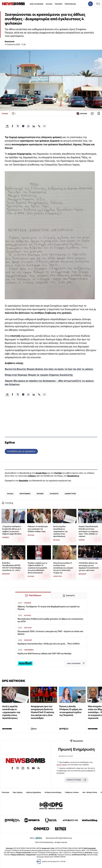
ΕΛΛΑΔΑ (49, 4)
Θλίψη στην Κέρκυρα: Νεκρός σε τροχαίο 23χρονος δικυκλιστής (39, 375)
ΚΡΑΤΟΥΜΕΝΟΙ (25, 494)
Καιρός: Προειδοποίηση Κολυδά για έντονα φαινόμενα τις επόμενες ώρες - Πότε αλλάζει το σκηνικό (88, 531)
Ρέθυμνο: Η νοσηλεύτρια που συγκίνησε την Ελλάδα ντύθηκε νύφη (38, 529)
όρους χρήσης (62, 765)
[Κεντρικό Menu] (98, 4)
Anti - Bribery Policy (90, 792)
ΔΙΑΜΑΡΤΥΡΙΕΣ (70, 494)
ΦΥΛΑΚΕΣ (40, 494)
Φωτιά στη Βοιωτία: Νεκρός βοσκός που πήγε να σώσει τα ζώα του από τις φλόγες (49, 369)
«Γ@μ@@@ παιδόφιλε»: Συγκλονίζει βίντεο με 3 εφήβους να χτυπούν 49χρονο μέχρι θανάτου (12, 530)
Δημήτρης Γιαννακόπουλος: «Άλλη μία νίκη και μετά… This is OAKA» (49, 644)
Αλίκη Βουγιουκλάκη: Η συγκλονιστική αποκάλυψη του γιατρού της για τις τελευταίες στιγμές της (63, 568)
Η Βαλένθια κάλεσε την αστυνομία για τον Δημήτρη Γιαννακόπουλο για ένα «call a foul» (89, 567)
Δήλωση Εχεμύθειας (34, 792)
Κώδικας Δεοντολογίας (53, 792)
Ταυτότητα (5, 792)
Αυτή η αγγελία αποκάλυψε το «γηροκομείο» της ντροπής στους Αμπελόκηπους (60, 531)
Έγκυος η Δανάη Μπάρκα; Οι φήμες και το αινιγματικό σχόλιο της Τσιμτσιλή (71, 711)
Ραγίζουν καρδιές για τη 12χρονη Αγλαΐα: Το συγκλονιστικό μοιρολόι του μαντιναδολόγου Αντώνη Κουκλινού (37, 568)
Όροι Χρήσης (18, 792)
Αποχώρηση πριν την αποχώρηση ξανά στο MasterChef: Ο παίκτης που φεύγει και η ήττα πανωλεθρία (42, 712)
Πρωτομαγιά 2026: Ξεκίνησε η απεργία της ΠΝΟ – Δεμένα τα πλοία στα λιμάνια (50, 633)
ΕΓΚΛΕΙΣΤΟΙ (54, 494)
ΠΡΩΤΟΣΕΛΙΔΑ (70, 4)
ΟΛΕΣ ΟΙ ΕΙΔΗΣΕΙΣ (36, 4)
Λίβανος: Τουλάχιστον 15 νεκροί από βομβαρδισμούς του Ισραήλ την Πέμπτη (49, 608)
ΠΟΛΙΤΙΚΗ (59, 4)
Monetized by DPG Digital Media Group (59, 838)
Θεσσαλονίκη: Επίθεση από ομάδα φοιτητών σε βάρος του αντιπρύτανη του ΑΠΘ (50, 620)
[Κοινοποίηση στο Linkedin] (34, 126)
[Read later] (99, 113)
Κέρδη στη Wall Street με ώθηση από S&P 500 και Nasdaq (44, 654)
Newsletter (24, 481)
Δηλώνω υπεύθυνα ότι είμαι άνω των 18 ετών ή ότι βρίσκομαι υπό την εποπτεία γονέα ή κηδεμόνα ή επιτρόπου (76, 771)
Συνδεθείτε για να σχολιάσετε (21, 451)
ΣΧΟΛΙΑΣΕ (82, 113)
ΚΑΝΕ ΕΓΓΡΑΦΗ (76, 780)
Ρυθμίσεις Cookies (72, 792)
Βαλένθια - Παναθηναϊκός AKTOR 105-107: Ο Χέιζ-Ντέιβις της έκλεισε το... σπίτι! (12, 567)
